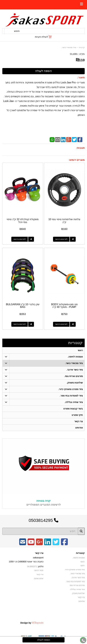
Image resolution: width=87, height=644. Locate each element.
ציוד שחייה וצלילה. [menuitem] (74, 402)
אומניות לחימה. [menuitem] (75, 357)
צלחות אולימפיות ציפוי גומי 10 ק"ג (64, 221)
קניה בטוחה (43, 501)
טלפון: (41, 566)
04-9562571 (32, 567)
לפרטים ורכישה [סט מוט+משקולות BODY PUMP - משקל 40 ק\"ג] (61, 324)
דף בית (82, 47)
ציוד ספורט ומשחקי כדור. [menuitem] (70, 389)
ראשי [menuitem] (80, 350)
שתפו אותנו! (39, 578)
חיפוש (17, 31)
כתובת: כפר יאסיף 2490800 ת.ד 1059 (26, 562)
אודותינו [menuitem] (79, 428)
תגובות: (80, 148)
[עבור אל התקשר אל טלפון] (83, 641)
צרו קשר (39, 553)
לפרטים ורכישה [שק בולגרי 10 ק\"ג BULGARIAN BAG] (20, 324)
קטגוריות (75, 343)
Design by (32, 623)
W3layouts (38, 623)
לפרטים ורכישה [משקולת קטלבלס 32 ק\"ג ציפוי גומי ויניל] (20, 239)
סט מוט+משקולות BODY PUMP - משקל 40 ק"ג (64, 306)
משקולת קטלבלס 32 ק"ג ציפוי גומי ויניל (23, 221)
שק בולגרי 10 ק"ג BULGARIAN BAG (23, 306)
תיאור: (81, 78)
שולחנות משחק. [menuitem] (75, 383)
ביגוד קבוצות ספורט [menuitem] (73, 409)
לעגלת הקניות (41, 37)
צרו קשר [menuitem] (79, 421)
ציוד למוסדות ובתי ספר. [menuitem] (71, 396)
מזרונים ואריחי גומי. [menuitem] (74, 376)
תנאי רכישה (39, 570)
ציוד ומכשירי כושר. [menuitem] (74, 363)
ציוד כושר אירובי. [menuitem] (75, 370)
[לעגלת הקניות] (43, 37)
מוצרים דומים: (77, 160)
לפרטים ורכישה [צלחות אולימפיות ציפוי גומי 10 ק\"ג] (61, 239)
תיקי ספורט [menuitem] (77, 415)
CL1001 (74, 54)
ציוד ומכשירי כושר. (69, 47)
